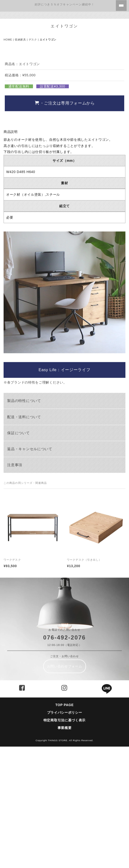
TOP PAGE (64, 822)
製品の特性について (24, 518)
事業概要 (65, 845)
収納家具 (20, 37)
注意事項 (15, 582)
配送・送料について (24, 534)
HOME (8, 37)
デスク (33, 37)
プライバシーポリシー (65, 829)
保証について (18, 550)
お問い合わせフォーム (65, 783)
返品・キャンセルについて (30, 566)
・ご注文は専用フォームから (65, 220)
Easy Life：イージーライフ (65, 487)
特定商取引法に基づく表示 (66, 837)
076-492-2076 (64, 754)
